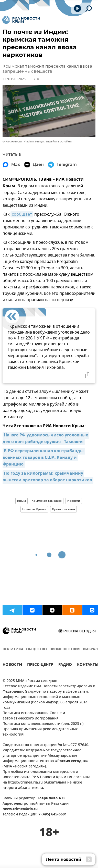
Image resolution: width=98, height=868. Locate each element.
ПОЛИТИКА (13, 649)
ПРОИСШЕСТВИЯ (65, 649)
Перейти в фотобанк (59, 142)
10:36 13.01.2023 (14, 79)
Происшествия (63, 509)
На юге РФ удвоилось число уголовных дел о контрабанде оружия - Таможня (46, 439)
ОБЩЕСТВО (36, 649)
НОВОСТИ (12, 665)
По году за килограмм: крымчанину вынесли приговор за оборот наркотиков (47, 477)
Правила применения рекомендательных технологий (40, 732)
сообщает (22, 214)
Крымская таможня (47, 501)
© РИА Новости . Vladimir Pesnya (23, 142)
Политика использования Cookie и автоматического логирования (34, 716)
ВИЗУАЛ (90, 649)
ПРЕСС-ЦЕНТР (40, 665)
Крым (21, 501)
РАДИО (65, 665)
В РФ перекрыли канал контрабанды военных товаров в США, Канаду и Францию (44, 458)
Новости (74, 501)
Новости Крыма (34, 509)
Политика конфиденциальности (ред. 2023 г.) (43, 724)
